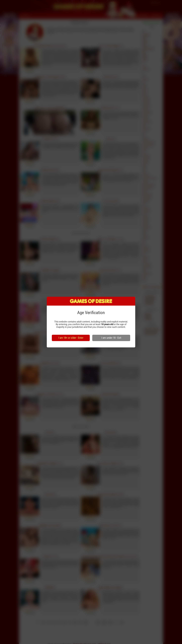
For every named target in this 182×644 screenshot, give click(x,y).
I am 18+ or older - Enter (71, 338)
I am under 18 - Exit (111, 338)
